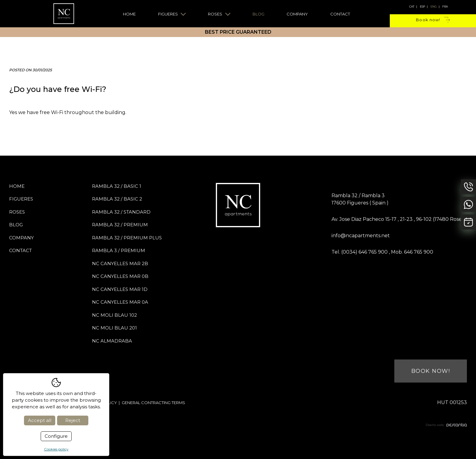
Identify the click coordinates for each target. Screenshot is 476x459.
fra (445, 7)
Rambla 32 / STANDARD (121, 212)
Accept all (40, 420)
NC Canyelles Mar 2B (120, 263)
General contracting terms (153, 403)
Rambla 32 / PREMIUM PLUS (127, 238)
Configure (56, 436)
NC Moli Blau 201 (114, 328)
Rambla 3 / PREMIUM (119, 250)
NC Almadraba (112, 341)
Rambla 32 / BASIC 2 (117, 199)
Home (129, 14)
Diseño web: (446, 425)
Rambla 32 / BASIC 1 (117, 186)
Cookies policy (56, 449)
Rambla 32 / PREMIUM (120, 225)
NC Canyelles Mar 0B (120, 276)
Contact (340, 14)
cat (412, 7)
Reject (73, 420)
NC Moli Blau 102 (114, 315)
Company (297, 14)
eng (434, 7)
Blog (258, 14)
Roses (219, 14)
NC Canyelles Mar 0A (120, 302)
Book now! (433, 20)
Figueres (172, 14)
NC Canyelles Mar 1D (120, 289)
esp (422, 7)
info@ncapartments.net (361, 236)
